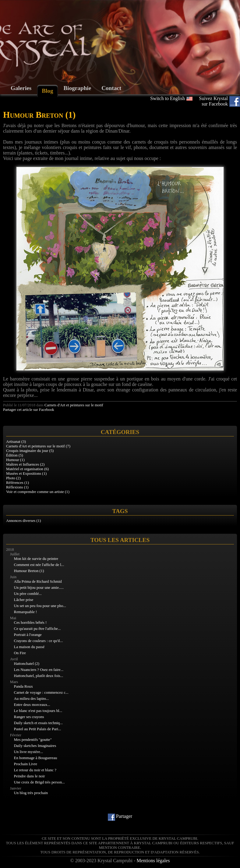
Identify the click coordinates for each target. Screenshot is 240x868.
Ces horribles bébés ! (30, 623)
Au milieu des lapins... (32, 699)
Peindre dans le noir (30, 776)
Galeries (21, 88)
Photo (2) (13, 478)
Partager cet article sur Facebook (29, 410)
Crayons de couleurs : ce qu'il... (39, 641)
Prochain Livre (26, 764)
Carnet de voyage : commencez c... (41, 693)
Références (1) (18, 483)
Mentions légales (153, 861)
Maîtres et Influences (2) (25, 464)
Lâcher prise (24, 600)
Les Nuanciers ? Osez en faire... (39, 670)
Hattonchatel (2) (27, 664)
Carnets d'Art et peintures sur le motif (74, 405)
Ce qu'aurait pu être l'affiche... (37, 629)
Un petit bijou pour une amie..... (39, 588)
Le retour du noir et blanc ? (35, 770)
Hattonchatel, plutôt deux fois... (39, 676)
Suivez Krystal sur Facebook (213, 101)
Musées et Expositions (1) (26, 474)
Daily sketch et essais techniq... (38, 723)
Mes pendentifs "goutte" (33, 740)
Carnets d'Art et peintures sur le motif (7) (38, 446)
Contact (111, 88)
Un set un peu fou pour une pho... (40, 606)
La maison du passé (29, 647)
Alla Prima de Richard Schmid (38, 582)
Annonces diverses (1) (23, 521)
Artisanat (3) (16, 442)
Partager (124, 816)
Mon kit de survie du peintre (36, 559)
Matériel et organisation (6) (27, 469)
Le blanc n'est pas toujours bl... (38, 711)
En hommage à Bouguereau (36, 758)
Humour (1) (15, 460)
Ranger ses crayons (29, 717)
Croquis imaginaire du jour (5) (30, 451)
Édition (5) (15, 455)
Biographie (78, 88)
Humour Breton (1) (29, 571)
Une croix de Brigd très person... (39, 782)
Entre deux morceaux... (32, 705)
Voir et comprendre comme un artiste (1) (38, 492)
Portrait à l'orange (28, 635)
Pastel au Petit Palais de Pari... (38, 729)
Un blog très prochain (31, 793)
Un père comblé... (28, 594)
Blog (47, 91)
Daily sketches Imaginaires (35, 746)
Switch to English (168, 98)
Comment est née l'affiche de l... (39, 565)
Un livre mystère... (29, 752)
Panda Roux (23, 686)
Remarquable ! (26, 612)
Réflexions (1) (17, 487)
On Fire (20, 653)
